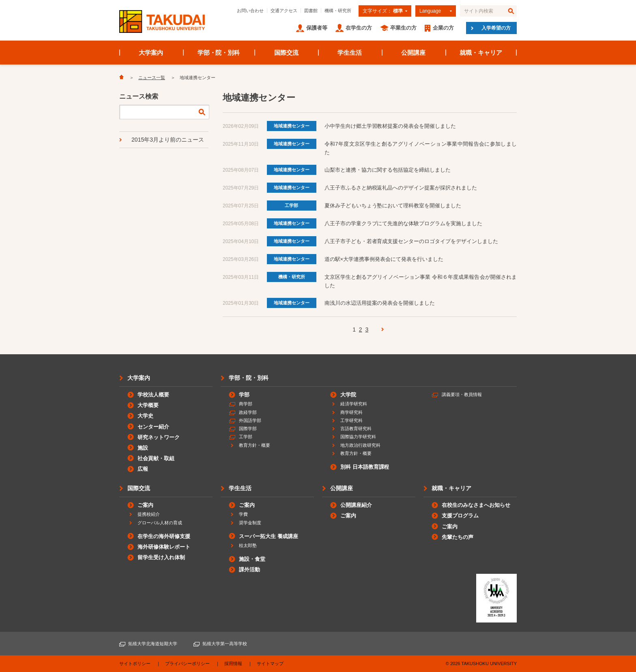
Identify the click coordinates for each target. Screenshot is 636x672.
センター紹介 (153, 427)
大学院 (348, 395)
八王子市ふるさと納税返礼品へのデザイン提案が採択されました (401, 188)
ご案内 (145, 505)
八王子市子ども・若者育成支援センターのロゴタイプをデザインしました (411, 241)
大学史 (145, 416)
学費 (243, 514)
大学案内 (151, 53)
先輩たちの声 (458, 537)
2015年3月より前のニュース (168, 140)
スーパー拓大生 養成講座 (269, 536)
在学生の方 (359, 28)
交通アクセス (284, 11)
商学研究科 (351, 412)
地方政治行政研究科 (360, 445)
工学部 (291, 205)
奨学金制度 (250, 523)
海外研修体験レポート (164, 547)
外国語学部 (250, 420)
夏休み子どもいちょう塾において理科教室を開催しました (393, 206)
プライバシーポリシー (187, 663)
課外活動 (249, 570)
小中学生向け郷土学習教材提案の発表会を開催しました (390, 126)
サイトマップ (270, 663)
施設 (143, 448)
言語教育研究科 (356, 429)
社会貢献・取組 (156, 458)
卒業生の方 (403, 28)
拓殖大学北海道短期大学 (153, 644)
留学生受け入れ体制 (161, 557)
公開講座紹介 (356, 505)
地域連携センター (292, 126)
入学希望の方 (496, 28)
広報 (143, 469)
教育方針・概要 (255, 445)
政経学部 (248, 412)
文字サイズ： (383, 11)
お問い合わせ (250, 11)
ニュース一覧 (152, 78)
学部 (244, 395)
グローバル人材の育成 (160, 523)
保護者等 (317, 28)
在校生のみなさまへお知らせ (476, 505)
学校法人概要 (153, 395)
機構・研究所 (338, 11)
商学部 (246, 404)
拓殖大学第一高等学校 (225, 644)
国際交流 (286, 53)
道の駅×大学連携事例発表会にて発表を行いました (384, 259)
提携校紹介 (149, 514)
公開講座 (413, 53)
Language (430, 11)
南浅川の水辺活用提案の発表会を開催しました (380, 303)
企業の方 (443, 28)
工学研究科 (351, 420)
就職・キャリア (481, 53)
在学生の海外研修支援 (164, 536)
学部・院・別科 (219, 53)
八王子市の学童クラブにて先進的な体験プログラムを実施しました (404, 223)
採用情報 (233, 663)
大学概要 (148, 405)
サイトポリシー (135, 663)
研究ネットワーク (159, 437)
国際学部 (248, 429)
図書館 (311, 11)
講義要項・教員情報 (462, 394)
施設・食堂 (252, 559)
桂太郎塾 (248, 545)
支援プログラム (460, 516)
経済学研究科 (354, 404)
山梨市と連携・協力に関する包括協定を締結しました (388, 170)
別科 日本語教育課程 (365, 467)
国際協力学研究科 (358, 437)
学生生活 (350, 53)
